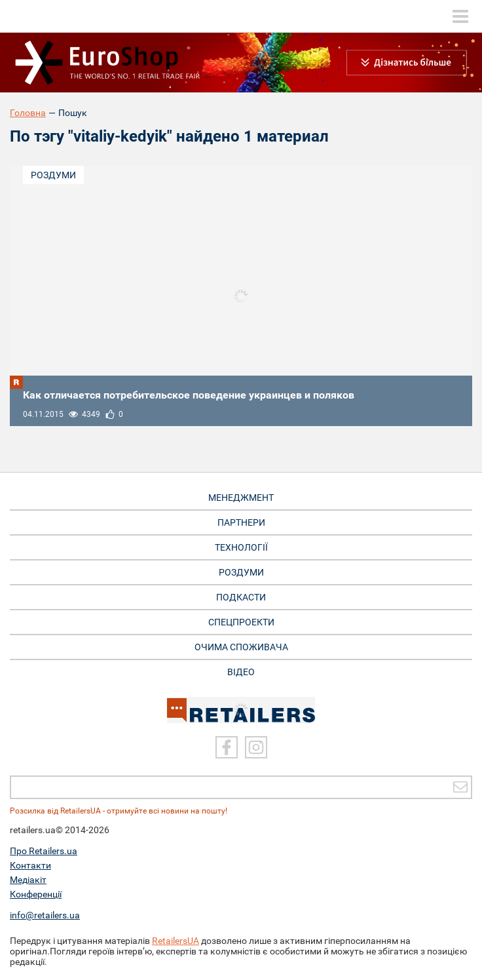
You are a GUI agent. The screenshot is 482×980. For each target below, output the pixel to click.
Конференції (36, 894)
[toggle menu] (460, 16)
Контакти (30, 865)
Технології (241, 547)
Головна (28, 113)
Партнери (241, 522)
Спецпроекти (241, 622)
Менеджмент (241, 498)
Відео (241, 672)
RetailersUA (176, 941)
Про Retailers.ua (44, 851)
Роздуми (53, 175)
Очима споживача (241, 647)
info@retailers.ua (45, 915)
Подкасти (241, 597)
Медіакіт (28, 880)
